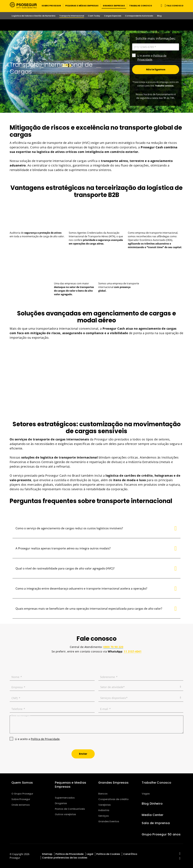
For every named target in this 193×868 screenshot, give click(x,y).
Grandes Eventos (109, 821)
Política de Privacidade (45, 739)
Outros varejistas (65, 814)
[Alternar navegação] (161, 6)
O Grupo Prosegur (22, 794)
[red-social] (180, 854)
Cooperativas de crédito (113, 799)
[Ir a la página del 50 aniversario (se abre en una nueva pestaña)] (96, 25)
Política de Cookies (108, 854)
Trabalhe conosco (164, 86)
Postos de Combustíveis (70, 809)
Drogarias (61, 803)
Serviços (104, 816)
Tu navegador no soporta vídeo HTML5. (96, 25)
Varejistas (104, 805)
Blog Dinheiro (152, 804)
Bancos (103, 794)
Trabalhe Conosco (156, 783)
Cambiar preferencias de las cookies (65, 858)
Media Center (153, 815)
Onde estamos (21, 805)
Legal (90, 854)
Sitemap (47, 854)
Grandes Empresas (113, 783)
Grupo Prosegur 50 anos (161, 834)
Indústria (104, 810)
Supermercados (65, 798)
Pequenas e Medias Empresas (71, 785)
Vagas (146, 794)
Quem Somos (22, 783)
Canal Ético (130, 854)
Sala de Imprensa (156, 823)
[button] (51, 5)
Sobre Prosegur (21, 799)
